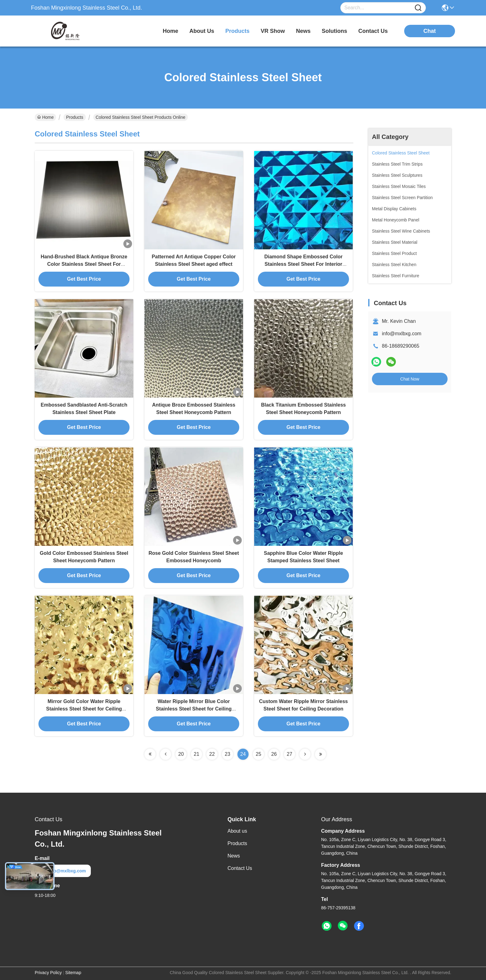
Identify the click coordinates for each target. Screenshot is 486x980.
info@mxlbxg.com (402, 334)
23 (228, 754)
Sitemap (73, 973)
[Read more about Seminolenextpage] (150, 754)
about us (202, 31)
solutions (334, 31)
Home (170, 31)
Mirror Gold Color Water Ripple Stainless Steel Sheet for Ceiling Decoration (84, 709)
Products (75, 117)
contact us (373, 31)
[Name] (418, 8)
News (234, 856)
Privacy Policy (48, 973)
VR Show (273, 31)
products (237, 31)
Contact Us (240, 868)
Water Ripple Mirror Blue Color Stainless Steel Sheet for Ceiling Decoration (194, 709)
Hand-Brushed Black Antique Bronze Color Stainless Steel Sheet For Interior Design (84, 264)
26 (274, 754)
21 (197, 754)
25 (258, 754)
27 (289, 754)
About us (237, 831)
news (303, 31)
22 (212, 754)
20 (181, 754)
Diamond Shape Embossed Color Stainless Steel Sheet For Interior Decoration (303, 264)
